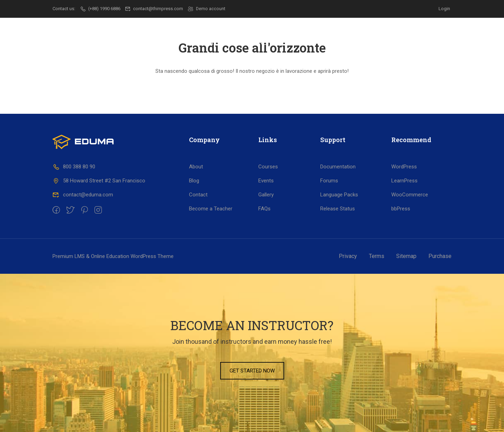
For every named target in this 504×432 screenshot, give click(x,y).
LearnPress (404, 181)
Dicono (376, 43)
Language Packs (339, 195)
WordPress (404, 167)
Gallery (266, 195)
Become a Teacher (211, 209)
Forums (329, 181)
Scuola (202, 43)
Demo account (207, 9)
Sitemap (406, 256)
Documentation (338, 167)
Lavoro (293, 43)
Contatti (418, 43)
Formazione (248, 43)
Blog (194, 181)
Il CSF (166, 43)
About (196, 167)
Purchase (440, 256)
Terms (377, 256)
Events (266, 181)
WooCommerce (410, 195)
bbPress (401, 209)
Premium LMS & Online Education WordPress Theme (113, 256)
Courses (268, 167)
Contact (198, 195)
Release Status (338, 209)
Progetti (335, 43)
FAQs (264, 209)
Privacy (348, 256)
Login (444, 9)
